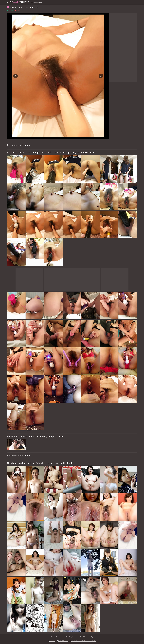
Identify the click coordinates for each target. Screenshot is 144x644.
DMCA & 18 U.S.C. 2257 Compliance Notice (83, 641)
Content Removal (62, 641)
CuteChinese (18, 2)
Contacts (51, 641)
